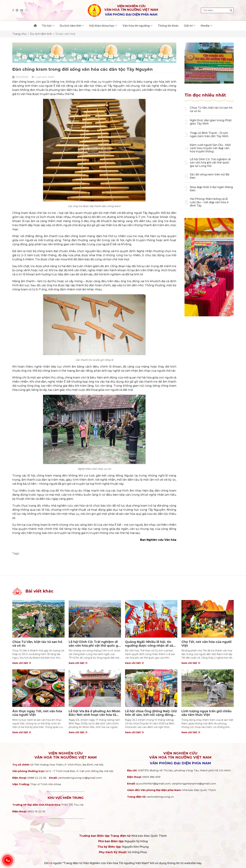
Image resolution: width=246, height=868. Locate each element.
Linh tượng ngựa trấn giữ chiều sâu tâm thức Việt (206, 713)
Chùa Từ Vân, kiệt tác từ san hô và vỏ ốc (37, 644)
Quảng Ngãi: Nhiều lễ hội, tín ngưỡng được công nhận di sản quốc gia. (150, 646)
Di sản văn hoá (65, 34)
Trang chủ (19, 34)
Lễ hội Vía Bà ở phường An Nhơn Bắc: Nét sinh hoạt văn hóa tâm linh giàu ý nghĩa (94, 715)
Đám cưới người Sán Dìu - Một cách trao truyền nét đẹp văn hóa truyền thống (210, 148)
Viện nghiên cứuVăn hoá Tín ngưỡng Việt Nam (66, 755)
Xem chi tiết (22, 663)
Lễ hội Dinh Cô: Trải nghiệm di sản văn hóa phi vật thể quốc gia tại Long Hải (210, 163)
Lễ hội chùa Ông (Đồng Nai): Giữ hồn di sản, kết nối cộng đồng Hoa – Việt (151, 715)
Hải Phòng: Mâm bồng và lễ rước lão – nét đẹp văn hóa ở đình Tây (209, 202)
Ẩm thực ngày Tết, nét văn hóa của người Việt (37, 713)
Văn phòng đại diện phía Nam (180, 763)
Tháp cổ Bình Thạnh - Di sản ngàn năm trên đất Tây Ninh (209, 135)
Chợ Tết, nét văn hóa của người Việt (207, 644)
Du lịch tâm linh (41, 34)
